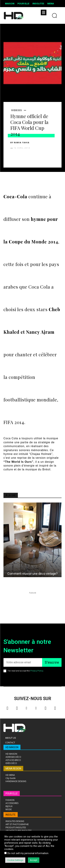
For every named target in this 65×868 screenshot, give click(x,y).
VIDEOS (17, 110)
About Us (11, 738)
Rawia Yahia (22, 143)
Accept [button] (34, 860)
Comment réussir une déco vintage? (32, 574)
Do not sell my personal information (28, 853)
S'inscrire (52, 662)
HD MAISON (12, 747)
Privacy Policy (37, 671)
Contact (10, 742)
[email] (23, 662)
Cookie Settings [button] (15, 860)
